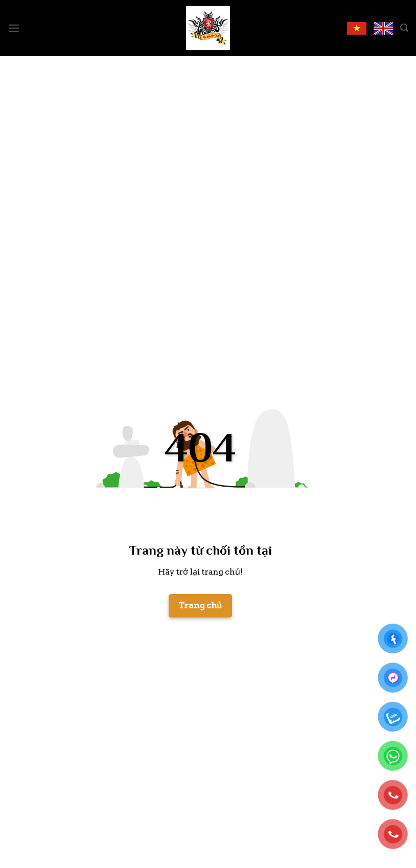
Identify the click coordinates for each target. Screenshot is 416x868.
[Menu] (14, 28)
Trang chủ (201, 606)
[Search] (404, 28)
